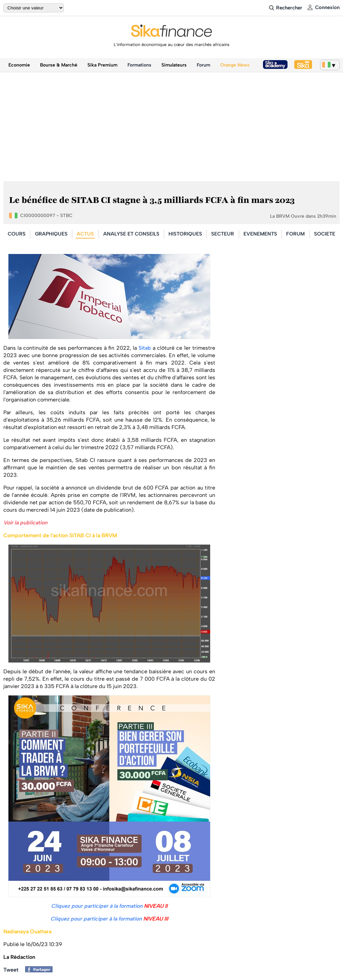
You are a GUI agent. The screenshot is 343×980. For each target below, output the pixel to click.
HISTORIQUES (185, 234)
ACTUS (85, 234)
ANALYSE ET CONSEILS (131, 234)
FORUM (295, 234)
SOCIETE (325, 234)
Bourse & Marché (59, 65)
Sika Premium (102, 65)
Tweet (11, 970)
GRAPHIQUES (51, 234)
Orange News (235, 65)
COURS (17, 234)
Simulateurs (174, 65)
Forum (203, 65)
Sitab (145, 348)
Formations (139, 65)
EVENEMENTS (260, 234)
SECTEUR (223, 234)
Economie (19, 65)
